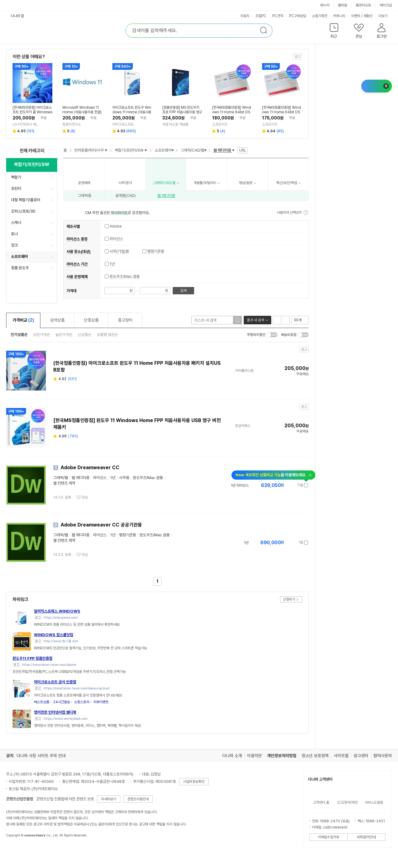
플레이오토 (363, 5)
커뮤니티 (339, 16)
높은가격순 (64, 335)
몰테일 (343, 5)
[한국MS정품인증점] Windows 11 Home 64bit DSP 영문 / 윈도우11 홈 (232, 110)
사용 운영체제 (77, 277)
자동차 (245, 16)
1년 (112, 264)
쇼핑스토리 (82, 702)
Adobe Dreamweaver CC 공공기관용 (101, 525)
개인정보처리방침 (282, 756)
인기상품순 (19, 335)
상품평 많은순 (107, 335)
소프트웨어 (19, 257)
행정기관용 (156, 251)
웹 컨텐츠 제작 (64, 483)
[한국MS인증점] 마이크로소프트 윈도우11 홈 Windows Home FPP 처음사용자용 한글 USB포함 (32, 110)
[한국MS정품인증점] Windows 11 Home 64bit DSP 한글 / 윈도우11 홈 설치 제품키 (282, 110)
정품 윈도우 (20, 268)
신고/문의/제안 (347, 802)
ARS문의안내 (366, 837)
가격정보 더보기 (287, 485)
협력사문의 (383, 756)
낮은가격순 (41, 335)
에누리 (325, 5)
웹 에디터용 (166, 196)
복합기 (16, 177)
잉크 (14, 245)
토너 (14, 234)
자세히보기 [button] (109, 799)
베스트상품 (42, 702)
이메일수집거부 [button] (329, 837)
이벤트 (356, 16)
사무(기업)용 (119, 251)
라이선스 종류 (77, 239)
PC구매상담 (298, 16)
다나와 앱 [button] (17, 16)
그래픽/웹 (61, 478)
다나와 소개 (232, 756)
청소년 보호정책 (315, 756)
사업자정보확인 (194, 782)
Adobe (113, 226)
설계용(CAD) (125, 196)
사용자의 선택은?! (289, 213)
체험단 (368, 16)
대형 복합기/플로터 (26, 200)
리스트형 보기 (277, 320)
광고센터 (361, 756)
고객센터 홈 (321, 802)
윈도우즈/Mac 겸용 (125, 276)
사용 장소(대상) (79, 252)
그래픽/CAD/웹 (192, 150)
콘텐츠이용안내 (138, 799)
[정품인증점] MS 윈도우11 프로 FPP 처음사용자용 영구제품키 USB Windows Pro (182, 110)
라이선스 (116, 239)
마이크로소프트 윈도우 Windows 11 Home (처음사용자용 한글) (132, 110)
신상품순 (84, 335)
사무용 (124, 478)
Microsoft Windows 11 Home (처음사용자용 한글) (82, 110)
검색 (183, 291)
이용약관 (254, 756)
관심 (85, 497)
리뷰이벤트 (101, 702)
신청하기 (289, 599)
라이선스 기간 (77, 264)
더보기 (383, 16)
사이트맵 (341, 756)
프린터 (16, 189)
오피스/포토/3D (23, 211)
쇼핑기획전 (320, 16)
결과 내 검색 (255, 320)
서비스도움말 (374, 802)
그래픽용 (84, 196)
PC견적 (278, 16)
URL (242, 150)
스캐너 (16, 223)
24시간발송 (62, 702)
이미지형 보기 (285, 320)
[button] (334, 32)
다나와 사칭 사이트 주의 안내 (41, 756)
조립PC (261, 16)
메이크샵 (386, 5)
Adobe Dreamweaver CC (90, 468)
